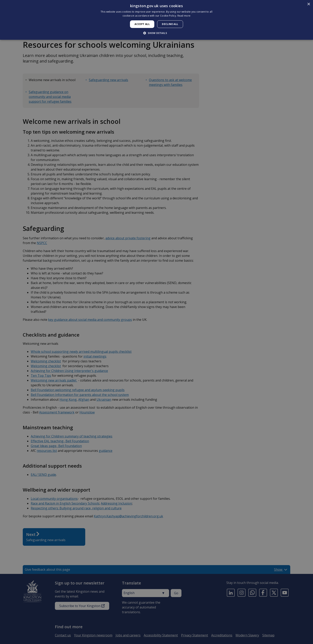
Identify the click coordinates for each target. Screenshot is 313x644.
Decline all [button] (170, 24)
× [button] (309, 4)
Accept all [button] (142, 24)
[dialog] (156, 20)
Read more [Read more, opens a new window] (184, 16)
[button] (156, 33)
